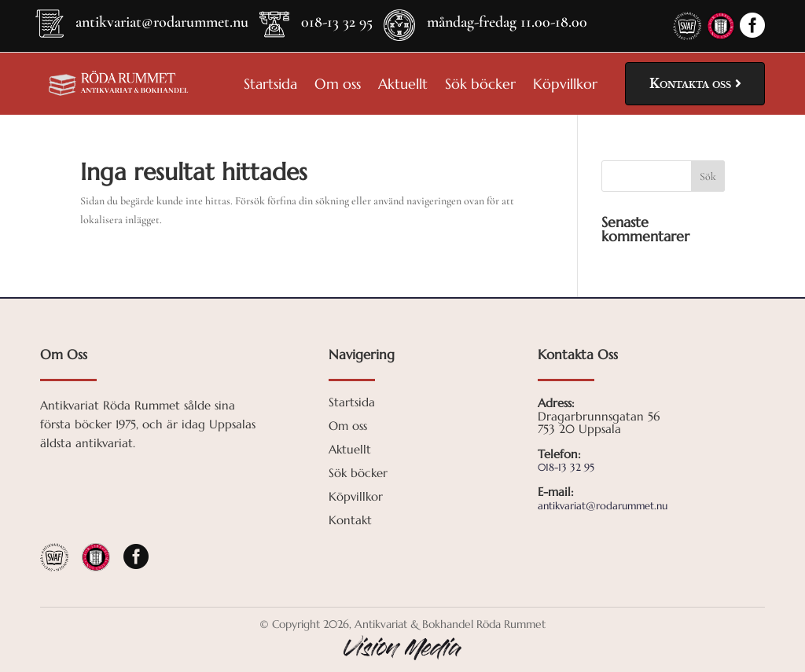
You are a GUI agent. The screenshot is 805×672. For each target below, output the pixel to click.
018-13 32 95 (337, 22)
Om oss (338, 86)
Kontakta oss (690, 83)
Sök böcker (480, 86)
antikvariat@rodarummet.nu (162, 22)
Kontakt (350, 521)
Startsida (270, 86)
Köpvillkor (565, 86)
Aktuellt (403, 86)
